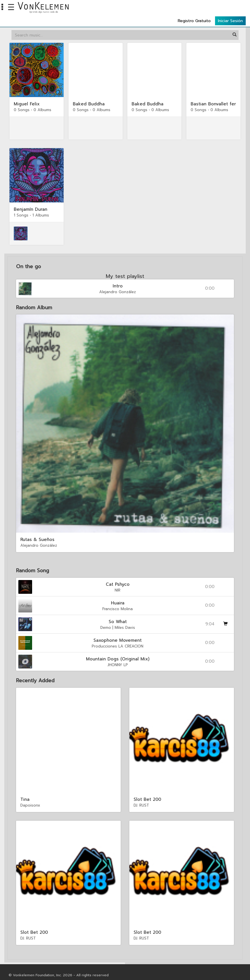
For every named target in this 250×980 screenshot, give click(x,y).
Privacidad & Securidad (29, 970)
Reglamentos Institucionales (116, 970)
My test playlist (125, 265)
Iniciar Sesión (230, 9)
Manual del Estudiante (70, 970)
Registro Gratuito (194, 9)
